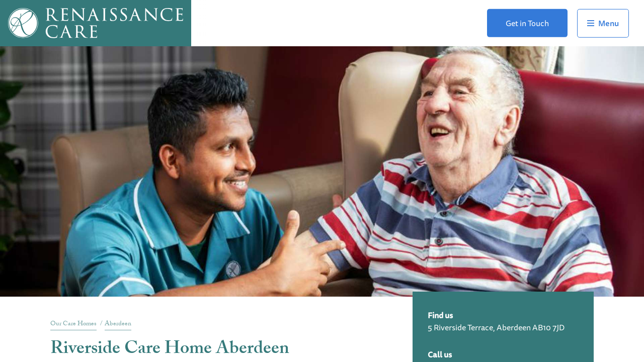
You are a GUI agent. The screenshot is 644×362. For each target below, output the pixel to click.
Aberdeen (118, 324)
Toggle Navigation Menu (603, 23)
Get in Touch (527, 23)
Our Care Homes (73, 324)
